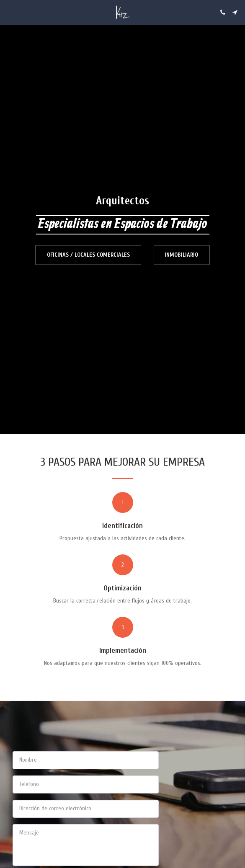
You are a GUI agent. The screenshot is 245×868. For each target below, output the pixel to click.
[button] (9, 12)
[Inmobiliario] (182, 255)
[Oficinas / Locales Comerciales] (88, 255)
